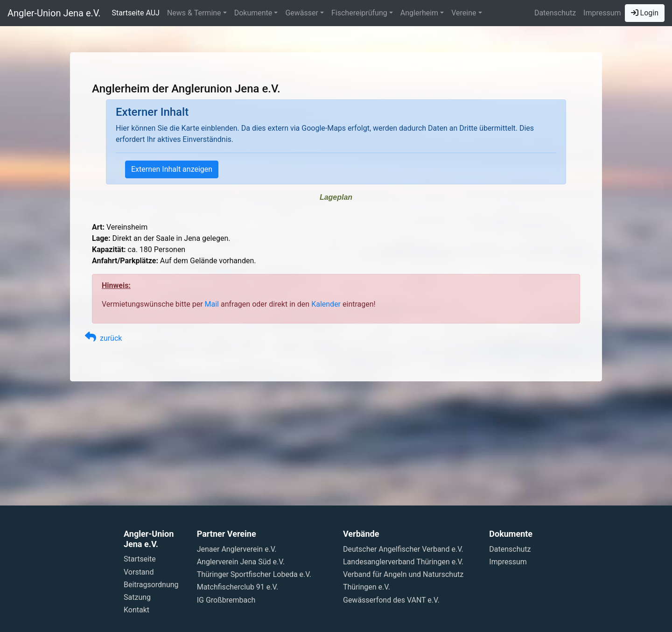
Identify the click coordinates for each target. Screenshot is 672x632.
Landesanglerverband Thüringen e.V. (403, 562)
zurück (103, 338)
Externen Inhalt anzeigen (172, 169)
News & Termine (194, 13)
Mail (212, 304)
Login (645, 13)
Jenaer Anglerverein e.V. (237, 549)
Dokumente (253, 13)
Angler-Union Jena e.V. (54, 13)
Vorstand (139, 572)
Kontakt (136, 610)
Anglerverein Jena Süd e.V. (241, 562)
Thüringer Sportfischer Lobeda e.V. (254, 574)
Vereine (464, 13)
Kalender (326, 304)
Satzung (137, 597)
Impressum (602, 13)
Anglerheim (419, 13)
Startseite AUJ (136, 13)
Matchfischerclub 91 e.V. (238, 587)
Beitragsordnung (151, 585)
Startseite (140, 559)
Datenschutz (555, 13)
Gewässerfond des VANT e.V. (391, 600)
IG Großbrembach (226, 600)
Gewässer (302, 13)
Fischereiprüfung (359, 13)
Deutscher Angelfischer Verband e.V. (403, 549)
